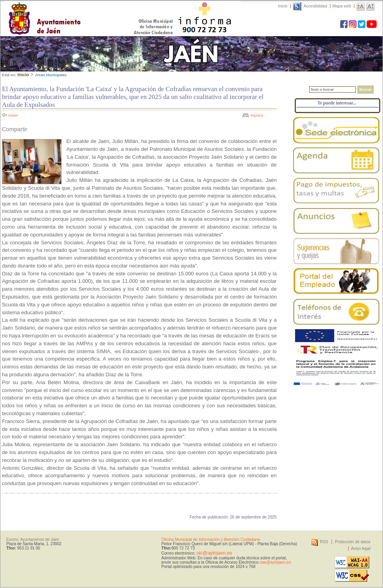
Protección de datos (353, 542)
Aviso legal (361, 549)
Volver (13, 115)
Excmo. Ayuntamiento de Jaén (33, 539)
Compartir (15, 129)
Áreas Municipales (51, 75)
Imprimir (257, 115)
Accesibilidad (316, 6)
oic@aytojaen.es (214, 553)
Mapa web (342, 6)
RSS (324, 542)
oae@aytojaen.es (275, 562)
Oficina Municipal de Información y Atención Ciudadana (211, 539)
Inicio (283, 6)
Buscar (366, 90)
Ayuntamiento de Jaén (79, 11)
